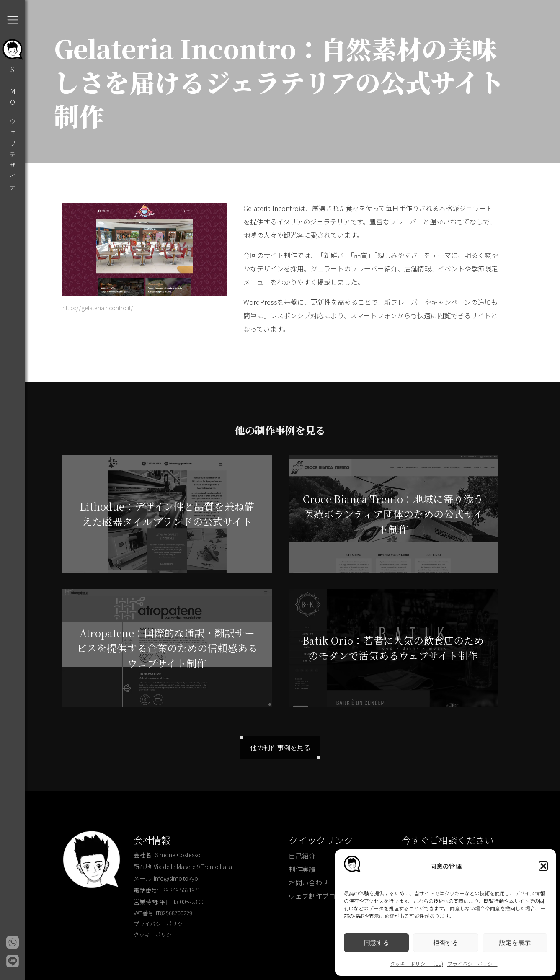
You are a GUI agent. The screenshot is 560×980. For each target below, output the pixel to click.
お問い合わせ (309, 882)
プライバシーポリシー (472, 963)
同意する (377, 943)
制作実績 (302, 869)
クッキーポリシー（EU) (417, 963)
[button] (543, 866)
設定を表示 (515, 943)
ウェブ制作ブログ (315, 896)
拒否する (446, 943)
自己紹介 (302, 856)
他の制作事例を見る (280, 748)
